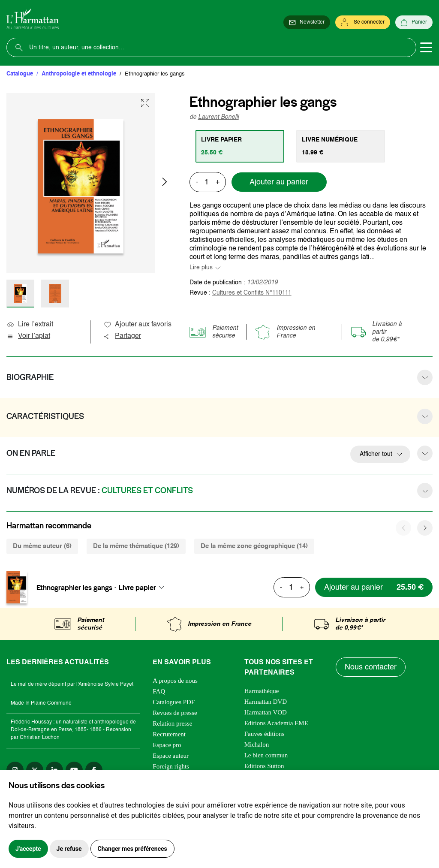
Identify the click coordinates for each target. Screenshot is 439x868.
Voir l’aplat (28, 336)
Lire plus (201, 268)
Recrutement (169, 734)
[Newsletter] (307, 22)
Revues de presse (175, 713)
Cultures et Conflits (252, 293)
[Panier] (414, 22)
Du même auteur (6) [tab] (42, 546)
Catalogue (20, 74)
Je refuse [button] (69, 849)
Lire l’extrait (30, 325)
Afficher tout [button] (376, 454)
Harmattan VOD (266, 712)
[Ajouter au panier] (374, 587)
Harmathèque (262, 691)
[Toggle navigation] (426, 48)
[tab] (240, 146)
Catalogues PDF (174, 702)
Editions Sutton (264, 766)
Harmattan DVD (266, 702)
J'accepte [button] (28, 849)
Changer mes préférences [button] (132, 849)
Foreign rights (171, 766)
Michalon (257, 744)
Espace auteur (171, 756)
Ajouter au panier (279, 182)
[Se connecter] (363, 22)
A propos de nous (175, 681)
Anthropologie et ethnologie (79, 74)
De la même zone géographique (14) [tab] (254, 546)
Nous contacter (371, 667)
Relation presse (172, 723)
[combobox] (144, 588)
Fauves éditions (265, 734)
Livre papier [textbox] (137, 588)
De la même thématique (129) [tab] (136, 546)
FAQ (159, 691)
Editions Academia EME (276, 723)
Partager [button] (122, 336)
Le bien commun (266, 755)
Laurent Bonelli (218, 117)
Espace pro (167, 745)
